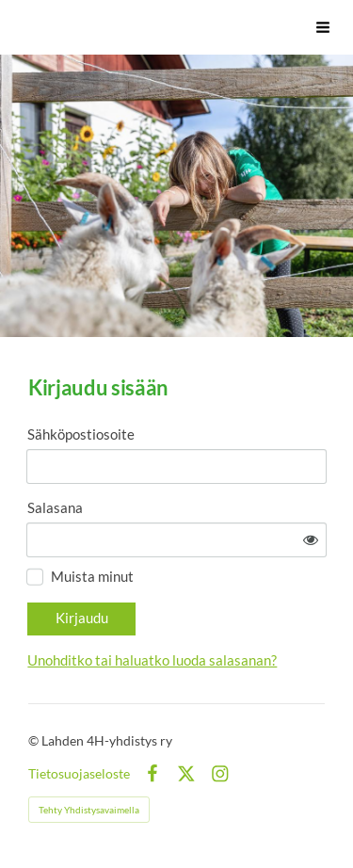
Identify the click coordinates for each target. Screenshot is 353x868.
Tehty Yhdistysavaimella (89, 810)
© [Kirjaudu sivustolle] (35, 740)
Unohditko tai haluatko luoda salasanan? (152, 660)
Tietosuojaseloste (79, 774)
